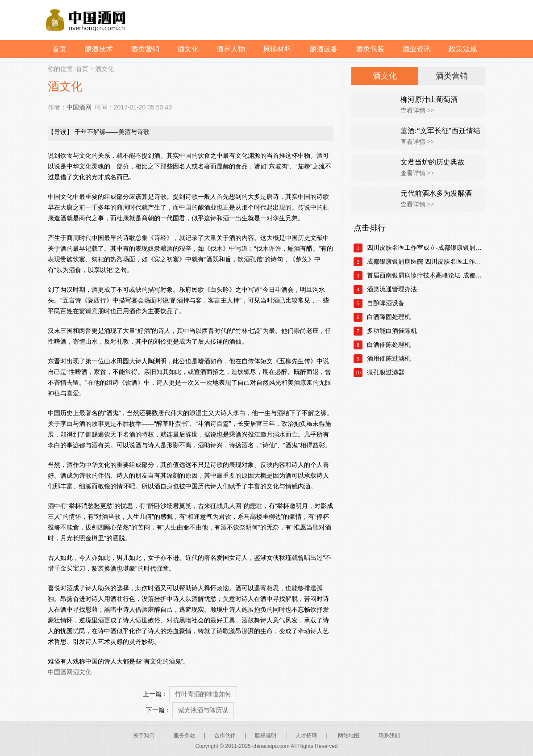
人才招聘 (306, 735)
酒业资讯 (416, 49)
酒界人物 (231, 49)
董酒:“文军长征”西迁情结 (440, 131)
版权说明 (266, 735)
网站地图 (349, 735)
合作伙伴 (225, 735)
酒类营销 (145, 49)
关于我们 (144, 735)
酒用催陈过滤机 (389, 359)
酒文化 (188, 49)
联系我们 (389, 735)
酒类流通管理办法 (392, 289)
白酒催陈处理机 (389, 345)
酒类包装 (370, 49)
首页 (59, 49)
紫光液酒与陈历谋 (203, 710)
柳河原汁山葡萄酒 (429, 99)
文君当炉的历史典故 (433, 162)
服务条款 (184, 735)
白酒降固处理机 (389, 317)
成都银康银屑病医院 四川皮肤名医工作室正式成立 (426, 262)
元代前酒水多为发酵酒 (436, 193)
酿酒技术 (99, 49)
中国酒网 (79, 107)
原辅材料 (277, 49)
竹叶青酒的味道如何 (203, 694)
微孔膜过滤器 (386, 372)
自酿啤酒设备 (386, 303)
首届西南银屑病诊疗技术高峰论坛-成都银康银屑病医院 (426, 275)
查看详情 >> (417, 111)
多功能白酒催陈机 (392, 331)
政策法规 (463, 49)
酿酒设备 (324, 49)
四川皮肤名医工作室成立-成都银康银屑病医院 (426, 248)
